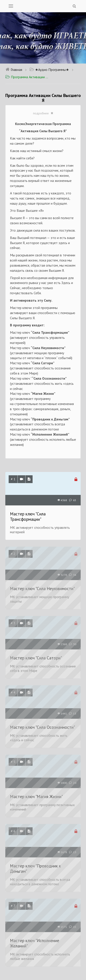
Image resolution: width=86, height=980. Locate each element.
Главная (14, 70)
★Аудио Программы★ (49, 70)
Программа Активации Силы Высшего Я (27, 77)
